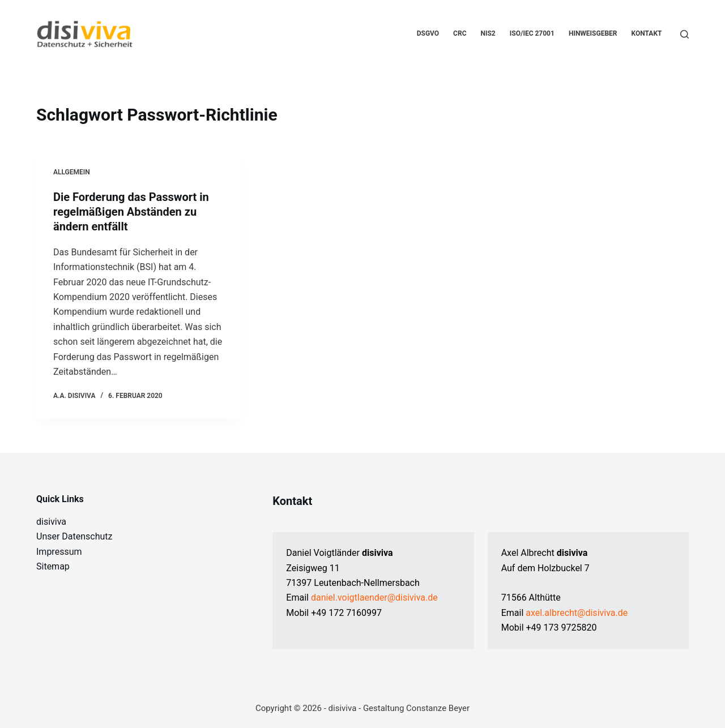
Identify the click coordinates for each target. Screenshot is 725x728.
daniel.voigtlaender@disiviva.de (374, 598)
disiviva (51, 522)
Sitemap (53, 566)
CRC (460, 33)
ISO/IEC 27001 (532, 33)
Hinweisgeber (593, 33)
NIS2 (488, 33)
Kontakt (647, 33)
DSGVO (428, 33)
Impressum (59, 552)
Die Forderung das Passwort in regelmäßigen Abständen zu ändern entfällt (131, 212)
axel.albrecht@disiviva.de (577, 613)
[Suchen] (685, 34)
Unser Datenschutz (74, 536)
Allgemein (72, 172)
